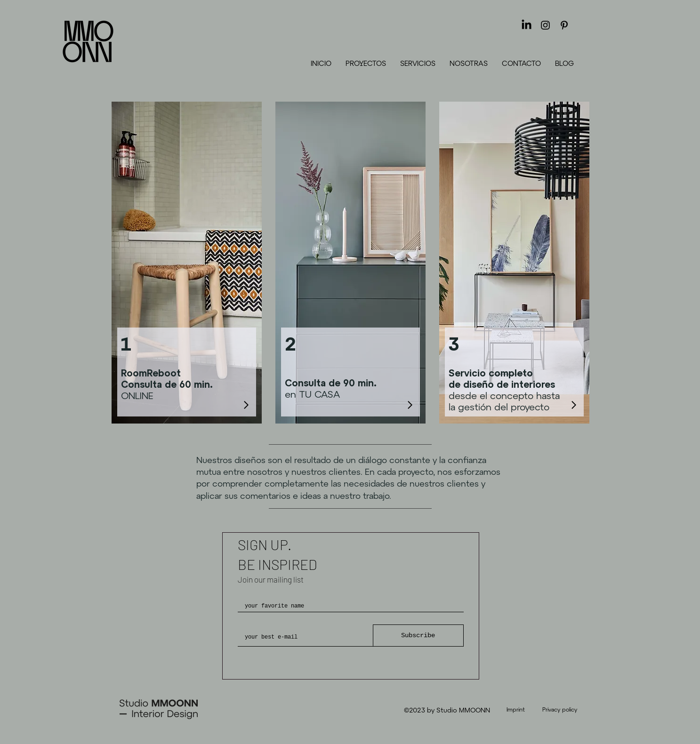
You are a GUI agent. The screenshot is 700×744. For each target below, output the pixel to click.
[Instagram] (545, 25)
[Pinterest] (564, 25)
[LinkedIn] (527, 25)
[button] (418, 63)
